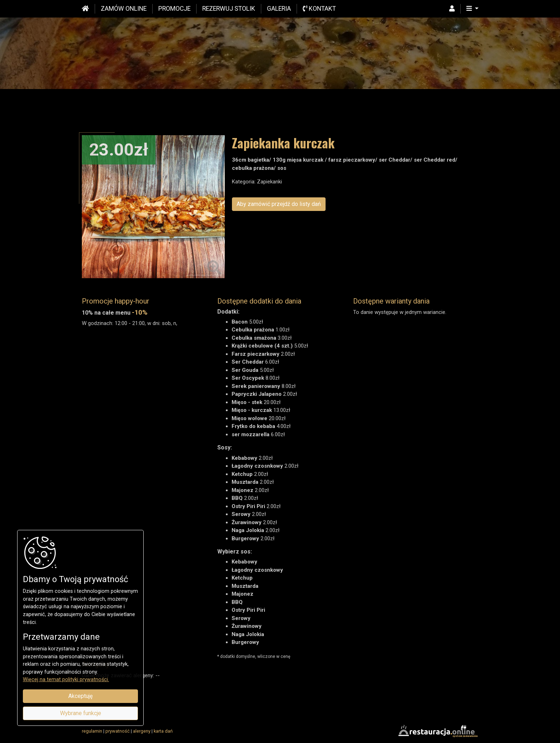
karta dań (163, 731)
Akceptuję (80, 696)
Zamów (124, 9)
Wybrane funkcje (81, 713)
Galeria (279, 9)
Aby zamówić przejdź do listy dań (279, 204)
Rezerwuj (229, 9)
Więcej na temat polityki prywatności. (66, 680)
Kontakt (319, 9)
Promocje (174, 9)
